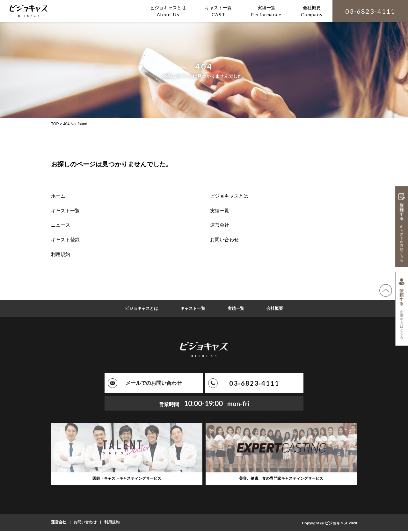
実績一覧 (220, 211)
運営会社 (220, 225)
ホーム (59, 196)
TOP (55, 124)
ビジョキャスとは (230, 196)
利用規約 (61, 254)
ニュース (61, 225)
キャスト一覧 (66, 211)
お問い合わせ (225, 240)
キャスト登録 (66, 240)
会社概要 (278, 308)
